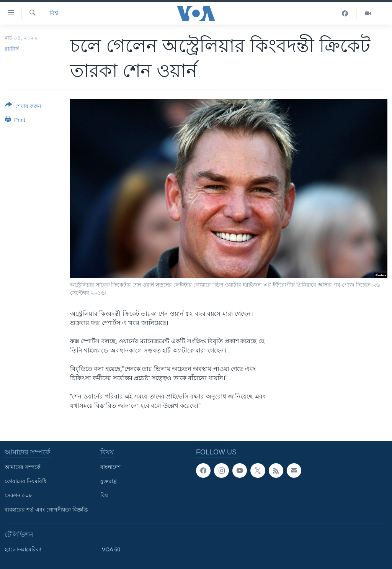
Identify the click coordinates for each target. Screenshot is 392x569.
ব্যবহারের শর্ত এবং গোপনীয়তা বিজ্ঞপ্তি (46, 510)
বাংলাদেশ (110, 467)
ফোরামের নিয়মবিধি (26, 481)
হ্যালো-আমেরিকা (23, 549)
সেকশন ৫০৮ (18, 495)
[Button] (23, 107)
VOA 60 (111, 549)
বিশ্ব (54, 13)
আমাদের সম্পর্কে (23, 467)
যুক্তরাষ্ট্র (109, 481)
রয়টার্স (12, 49)
